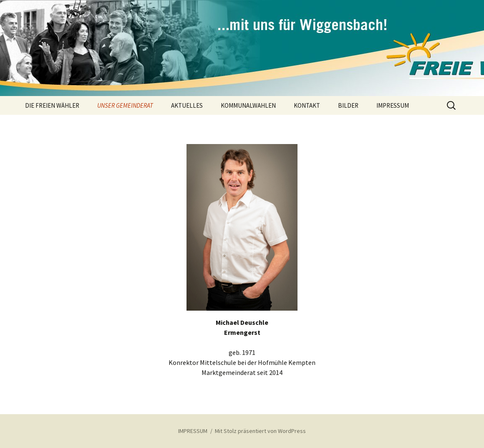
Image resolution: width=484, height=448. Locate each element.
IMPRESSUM (393, 105)
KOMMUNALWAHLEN (248, 105)
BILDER (348, 105)
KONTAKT (307, 105)
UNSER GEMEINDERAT (125, 105)
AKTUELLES (187, 105)
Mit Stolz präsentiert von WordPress (260, 431)
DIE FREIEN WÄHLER (52, 105)
